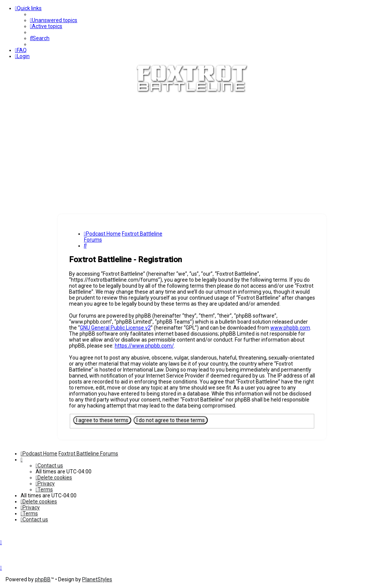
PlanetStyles (97, 579)
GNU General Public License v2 (115, 328)
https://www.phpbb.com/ (144, 346)
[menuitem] (54, 20)
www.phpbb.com (290, 328)
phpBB (43, 579)
